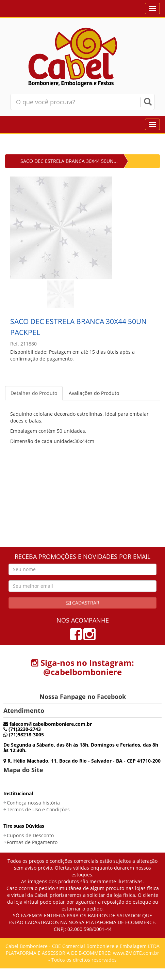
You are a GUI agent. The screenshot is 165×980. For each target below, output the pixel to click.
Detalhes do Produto (34, 393)
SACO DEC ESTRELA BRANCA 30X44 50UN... (69, 161)
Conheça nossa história (33, 803)
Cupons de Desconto (30, 835)
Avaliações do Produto (94, 393)
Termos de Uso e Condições (38, 809)
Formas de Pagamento (32, 842)
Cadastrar (83, 603)
